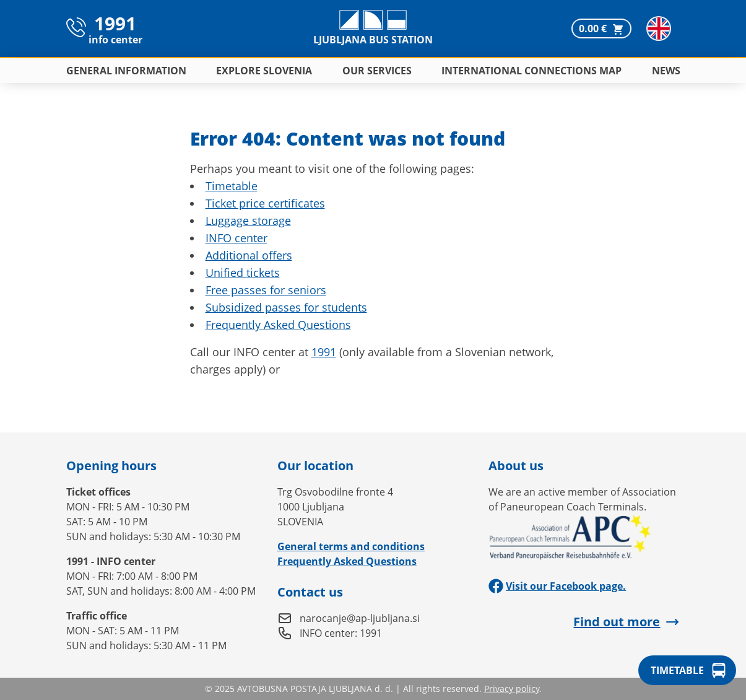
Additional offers (249, 255)
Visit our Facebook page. (557, 586)
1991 (324, 352)
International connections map (531, 71)
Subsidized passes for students (286, 307)
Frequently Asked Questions (278, 325)
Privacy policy (512, 689)
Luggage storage (248, 221)
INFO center (236, 238)
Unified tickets (243, 273)
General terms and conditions (351, 546)
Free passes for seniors (266, 290)
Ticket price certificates (265, 203)
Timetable (232, 186)
